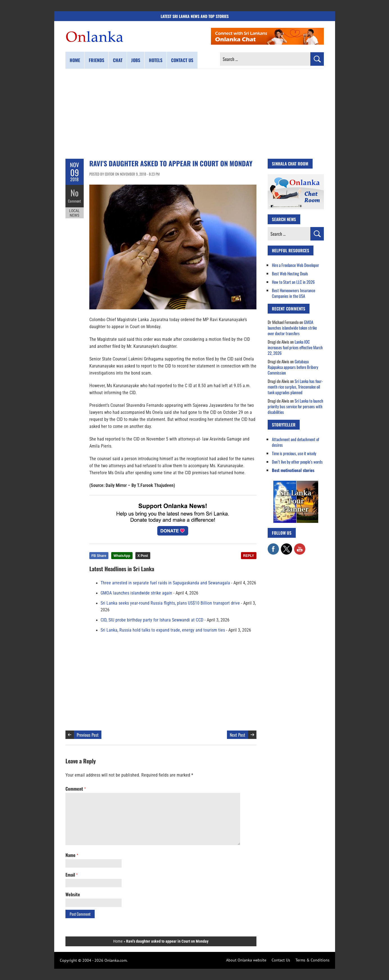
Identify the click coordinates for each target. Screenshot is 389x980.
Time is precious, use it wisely (294, 453)
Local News (74, 213)
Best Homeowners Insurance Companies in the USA (294, 293)
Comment (74, 201)
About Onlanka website (246, 960)
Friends (96, 60)
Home (75, 60)
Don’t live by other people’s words (297, 462)
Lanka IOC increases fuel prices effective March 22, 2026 (295, 347)
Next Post (237, 735)
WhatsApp (122, 556)
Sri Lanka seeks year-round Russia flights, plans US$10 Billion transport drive (170, 603)
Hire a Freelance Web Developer (295, 265)
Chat (118, 60)
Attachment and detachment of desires (295, 442)
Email (71, 875)
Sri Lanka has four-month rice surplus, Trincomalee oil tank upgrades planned (295, 387)
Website (73, 894)
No (75, 193)
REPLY (249, 556)
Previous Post (88, 735)
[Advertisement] (195, 114)
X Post (143, 556)
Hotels (156, 60)
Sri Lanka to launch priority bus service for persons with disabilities (295, 406)
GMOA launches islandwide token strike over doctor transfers (292, 328)
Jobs (136, 60)
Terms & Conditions (312, 960)
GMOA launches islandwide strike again (136, 593)
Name (72, 855)
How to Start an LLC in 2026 (293, 282)
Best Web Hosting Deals (290, 273)
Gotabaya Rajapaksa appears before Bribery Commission (293, 367)
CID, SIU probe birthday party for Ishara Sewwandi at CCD (152, 620)
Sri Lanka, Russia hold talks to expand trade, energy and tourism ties (163, 630)
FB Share (99, 556)
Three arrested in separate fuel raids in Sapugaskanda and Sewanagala (165, 583)
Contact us (182, 60)
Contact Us (281, 960)
